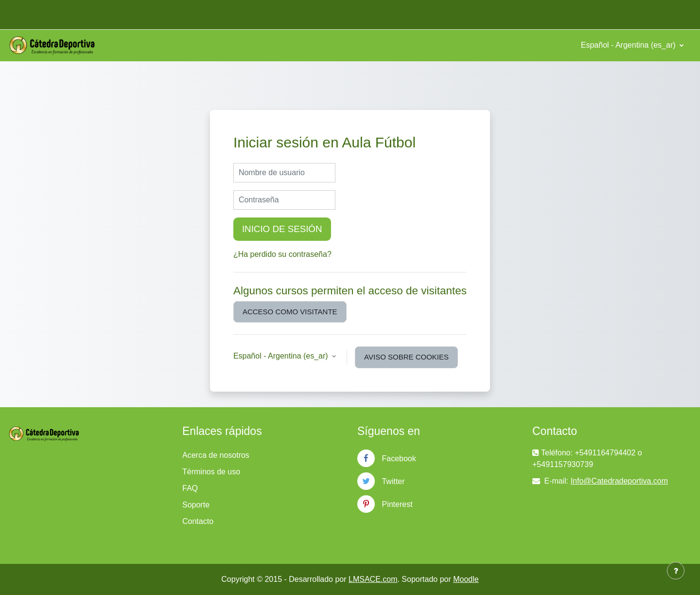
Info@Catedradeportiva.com (619, 481)
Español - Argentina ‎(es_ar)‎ (629, 45)
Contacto (198, 521)
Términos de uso (211, 472)
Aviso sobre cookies (406, 357)
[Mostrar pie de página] (676, 571)
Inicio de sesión (282, 229)
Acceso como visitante (290, 312)
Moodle (466, 579)
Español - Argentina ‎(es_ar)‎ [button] (282, 356)
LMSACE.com (373, 579)
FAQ (190, 488)
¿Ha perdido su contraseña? (282, 254)
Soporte (196, 505)
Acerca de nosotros (216, 455)
